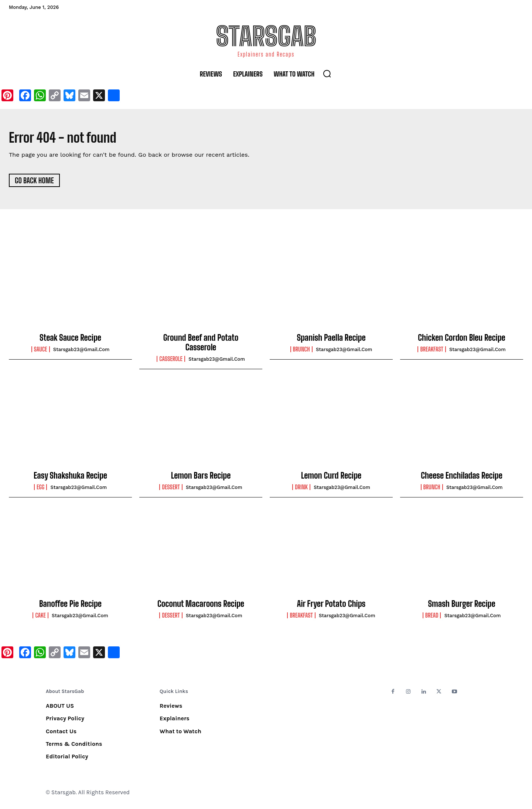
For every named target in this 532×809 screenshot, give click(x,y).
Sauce (41, 352)
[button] (327, 74)
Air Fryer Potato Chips (331, 606)
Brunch (301, 352)
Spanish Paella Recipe (331, 340)
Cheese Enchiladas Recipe (462, 478)
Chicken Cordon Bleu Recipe (461, 340)
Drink (301, 490)
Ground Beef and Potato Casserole (201, 345)
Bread (432, 618)
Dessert (171, 490)
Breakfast (432, 352)
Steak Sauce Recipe (70, 340)
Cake (40, 618)
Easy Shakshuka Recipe (70, 478)
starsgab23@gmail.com (81, 352)
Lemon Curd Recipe (331, 478)
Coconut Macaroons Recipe (201, 606)
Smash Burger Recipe (461, 606)
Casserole (171, 361)
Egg (40, 490)
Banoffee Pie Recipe (70, 606)
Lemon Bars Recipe (201, 478)
